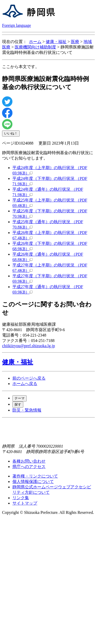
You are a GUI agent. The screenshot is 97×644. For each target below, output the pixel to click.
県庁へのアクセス (29, 467)
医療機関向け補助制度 (35, 47)
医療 (75, 42)
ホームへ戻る (25, 384)
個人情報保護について (33, 482)
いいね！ (11, 133)
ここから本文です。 (21, 67)
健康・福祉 (56, 42)
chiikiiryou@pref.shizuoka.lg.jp (28, 346)
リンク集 (21, 498)
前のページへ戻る (29, 378)
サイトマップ (25, 503)
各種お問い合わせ (29, 461)
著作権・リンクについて (35, 476)
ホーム (35, 42)
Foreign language (17, 25)
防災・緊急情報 (27, 410)
